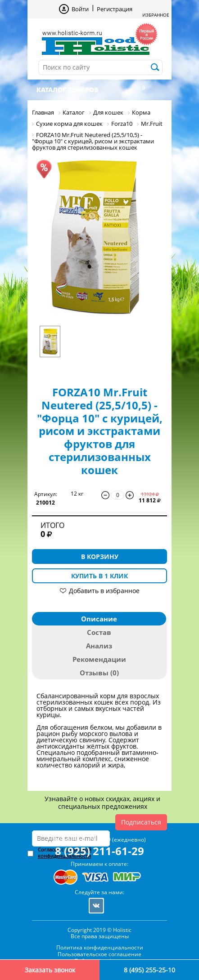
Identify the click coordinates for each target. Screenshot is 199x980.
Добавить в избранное (104, 591)
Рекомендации (99, 659)
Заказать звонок (50, 970)
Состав (99, 632)
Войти (80, 9)
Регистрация (115, 9)
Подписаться (141, 822)
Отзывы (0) (99, 673)
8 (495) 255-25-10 (149, 970)
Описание (99, 619)
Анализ (99, 646)
